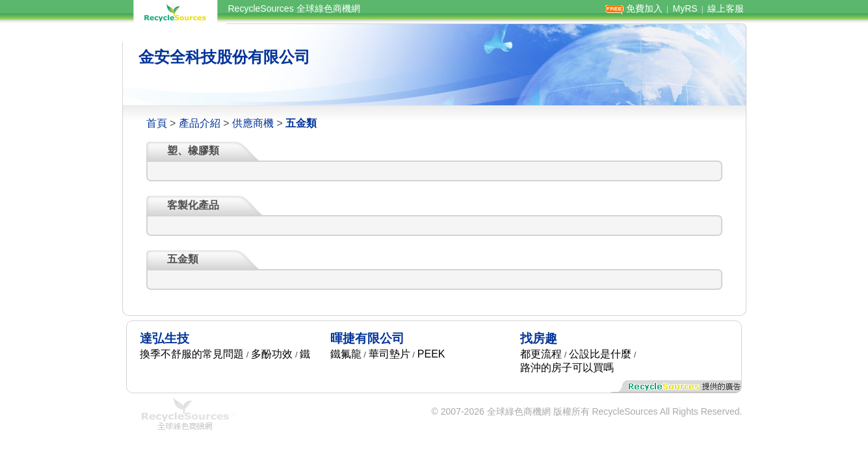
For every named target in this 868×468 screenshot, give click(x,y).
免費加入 (644, 8)
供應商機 (253, 123)
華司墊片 (389, 354)
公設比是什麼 (600, 354)
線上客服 (726, 8)
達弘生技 (164, 338)
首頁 (157, 123)
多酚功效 (272, 354)
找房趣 (539, 338)
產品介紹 (200, 123)
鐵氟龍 (346, 354)
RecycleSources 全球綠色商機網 (294, 8)
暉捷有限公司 (367, 338)
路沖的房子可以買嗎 (567, 368)
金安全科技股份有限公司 (224, 57)
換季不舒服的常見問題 (192, 354)
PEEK (431, 354)
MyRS (685, 8)
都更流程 (541, 354)
